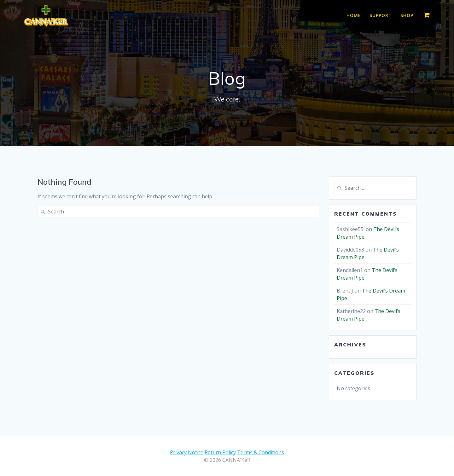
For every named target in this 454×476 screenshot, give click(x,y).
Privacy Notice (187, 452)
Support (381, 15)
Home (354, 15)
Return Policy (220, 452)
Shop (407, 15)
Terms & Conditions (261, 452)
